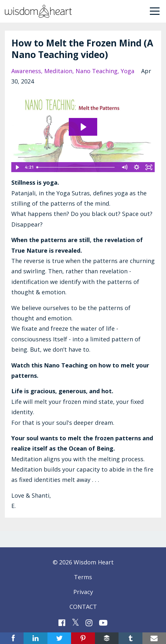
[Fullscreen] (149, 167)
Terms (83, 577)
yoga (128, 71)
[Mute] (124, 167)
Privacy (83, 592)
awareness (26, 71)
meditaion (58, 71)
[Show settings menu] (137, 167)
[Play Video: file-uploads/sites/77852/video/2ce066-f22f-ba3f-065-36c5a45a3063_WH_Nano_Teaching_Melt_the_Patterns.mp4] (83, 127)
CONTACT (83, 607)
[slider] (76, 167)
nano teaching (97, 71)
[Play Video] (17, 167)
